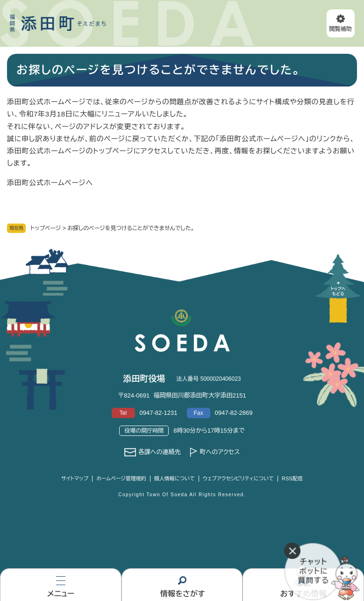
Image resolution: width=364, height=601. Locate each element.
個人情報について (175, 478)
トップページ (46, 228)
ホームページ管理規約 (121, 478)
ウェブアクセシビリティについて (238, 478)
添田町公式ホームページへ (50, 183)
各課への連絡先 (160, 452)
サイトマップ (75, 478)
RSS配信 (292, 478)
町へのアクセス (220, 452)
